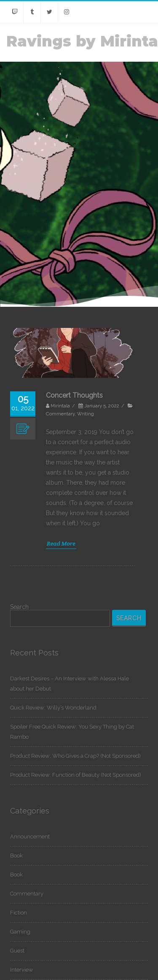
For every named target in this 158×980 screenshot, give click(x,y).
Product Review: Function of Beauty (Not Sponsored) (76, 775)
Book (16, 856)
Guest (17, 951)
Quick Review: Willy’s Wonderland (53, 708)
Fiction (19, 913)
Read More (61, 543)
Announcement (30, 837)
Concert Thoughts (74, 395)
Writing (86, 414)
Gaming (20, 932)
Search (19, 607)
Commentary (60, 414)
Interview (22, 970)
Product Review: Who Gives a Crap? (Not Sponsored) (75, 756)
